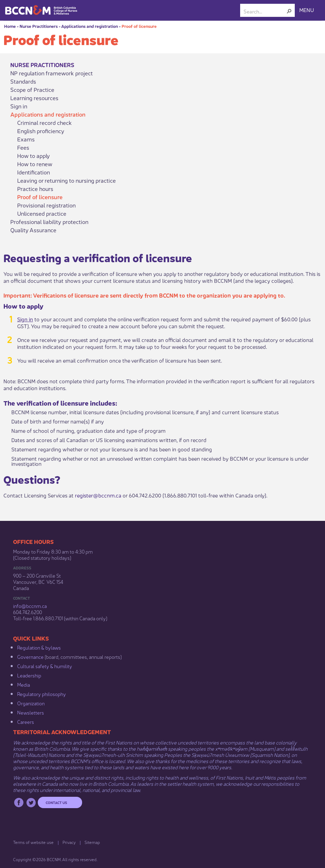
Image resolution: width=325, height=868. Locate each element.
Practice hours (35, 189)
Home (10, 26)
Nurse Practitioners (39, 26)
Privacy (69, 842)
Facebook (19, 802)
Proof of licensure (139, 26)
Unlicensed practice (42, 213)
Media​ (24, 684)
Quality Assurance (33, 230)
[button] (289, 11)
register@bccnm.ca (98, 495)
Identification (33, 172)
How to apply (33, 156)
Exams (26, 139)
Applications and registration (89, 26)
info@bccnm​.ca (30, 606)
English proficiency (41, 131)
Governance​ (30, 656)
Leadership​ (29, 675)
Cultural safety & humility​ (45, 666)
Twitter (31, 802)
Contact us (56, 802)
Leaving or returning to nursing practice (66, 180)
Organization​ (31, 703)
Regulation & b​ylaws (39, 647)
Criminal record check (44, 122)
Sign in (19, 106)
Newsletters (31, 712)
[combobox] (265, 11)
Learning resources (34, 98)
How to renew (35, 164)
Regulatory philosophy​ (42, 694)
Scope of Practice (32, 89)
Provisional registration (46, 205)
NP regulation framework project (52, 73)
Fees (23, 147)
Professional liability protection (49, 222)
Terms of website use (33, 842)
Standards (23, 81)
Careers (26, 721)
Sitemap (92, 842)
